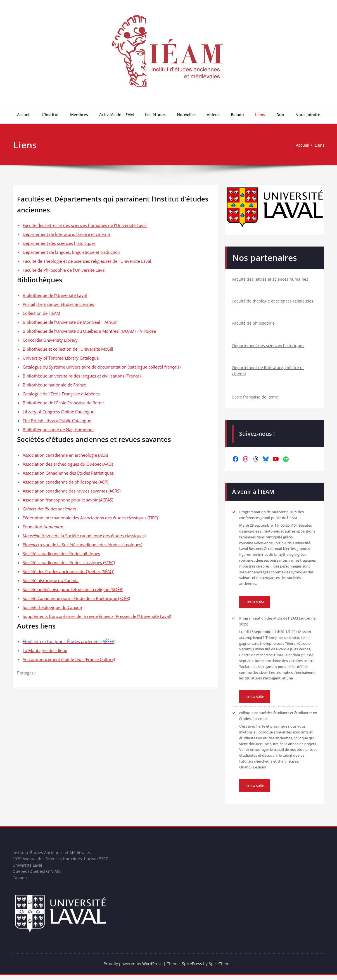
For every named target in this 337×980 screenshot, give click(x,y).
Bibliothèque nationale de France (54, 385)
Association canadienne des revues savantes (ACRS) (72, 491)
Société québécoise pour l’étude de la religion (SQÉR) (73, 589)
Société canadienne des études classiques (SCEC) (69, 562)
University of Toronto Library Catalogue (61, 358)
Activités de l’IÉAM (117, 115)
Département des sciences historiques (59, 243)
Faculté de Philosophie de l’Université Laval (64, 270)
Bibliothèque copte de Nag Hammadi (58, 430)
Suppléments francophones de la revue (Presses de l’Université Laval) (97, 616)
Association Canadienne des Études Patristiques (68, 473)
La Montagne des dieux (45, 650)
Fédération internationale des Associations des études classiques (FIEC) (90, 518)
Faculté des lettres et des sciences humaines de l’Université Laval (85, 225)
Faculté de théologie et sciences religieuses (273, 302)
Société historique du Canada (51, 580)
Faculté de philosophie (254, 324)
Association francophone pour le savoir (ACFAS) (68, 500)
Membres (79, 115)
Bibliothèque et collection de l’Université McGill (68, 349)
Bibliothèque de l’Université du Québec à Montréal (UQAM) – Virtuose (89, 331)
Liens (260, 115)
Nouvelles (186, 115)
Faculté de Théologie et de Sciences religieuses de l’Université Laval (87, 261)
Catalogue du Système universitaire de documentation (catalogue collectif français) (102, 367)
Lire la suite (256, 605)
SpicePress (193, 969)
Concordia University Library (50, 340)
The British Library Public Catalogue (57, 421)
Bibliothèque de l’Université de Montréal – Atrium (70, 322)
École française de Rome (256, 400)
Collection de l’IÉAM (41, 313)
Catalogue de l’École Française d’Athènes (61, 394)
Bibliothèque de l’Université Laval (55, 295)
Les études (155, 115)
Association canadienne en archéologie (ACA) (65, 455)
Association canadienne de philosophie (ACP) (65, 482)
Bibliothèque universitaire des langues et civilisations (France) (82, 376)
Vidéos (213, 115)
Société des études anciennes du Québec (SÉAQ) (68, 571)
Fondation (43, 527)
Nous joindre (308, 115)
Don (280, 115)
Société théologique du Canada (52, 607)
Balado (237, 115)
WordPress (152, 969)
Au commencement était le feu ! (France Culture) (69, 659)
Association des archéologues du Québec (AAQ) (68, 464)
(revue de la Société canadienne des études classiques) (84, 536)
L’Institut (50, 115)
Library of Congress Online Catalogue (58, 412)
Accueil (24, 115)
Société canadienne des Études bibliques (61, 554)
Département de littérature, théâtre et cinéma (66, 234)
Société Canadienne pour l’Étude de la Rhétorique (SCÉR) (76, 598)
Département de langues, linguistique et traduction (71, 252)
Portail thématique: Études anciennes (58, 304)
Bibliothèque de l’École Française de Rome (63, 403)
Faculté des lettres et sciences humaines (270, 279)
